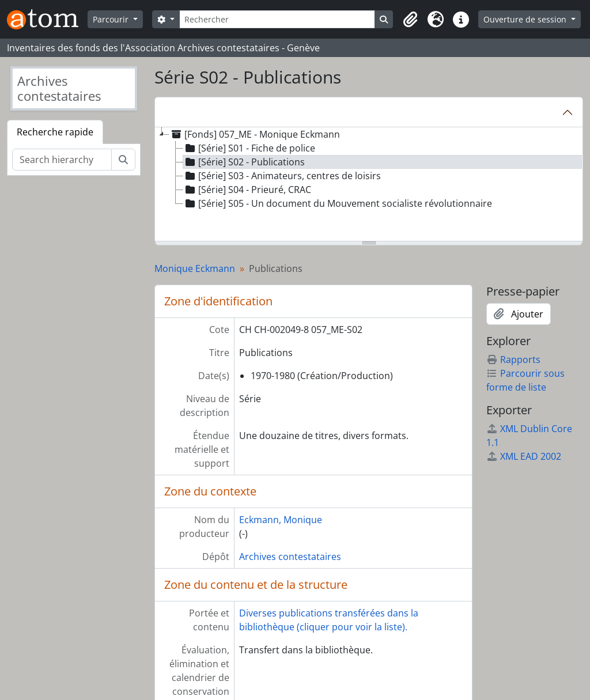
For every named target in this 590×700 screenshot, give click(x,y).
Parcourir (112, 19)
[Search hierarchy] (62, 160)
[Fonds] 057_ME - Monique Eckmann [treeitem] (255, 134)
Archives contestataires (290, 557)
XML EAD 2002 (524, 456)
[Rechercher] (277, 19)
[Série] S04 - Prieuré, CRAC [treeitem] (247, 190)
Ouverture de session (526, 19)
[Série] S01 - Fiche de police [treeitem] (249, 148)
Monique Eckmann (195, 268)
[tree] (369, 185)
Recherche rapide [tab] (55, 132)
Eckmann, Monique (281, 520)
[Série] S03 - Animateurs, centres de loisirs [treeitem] (282, 176)
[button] (410, 20)
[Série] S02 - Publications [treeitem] (244, 162)
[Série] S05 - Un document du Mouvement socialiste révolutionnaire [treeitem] (338, 203)
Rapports (513, 360)
